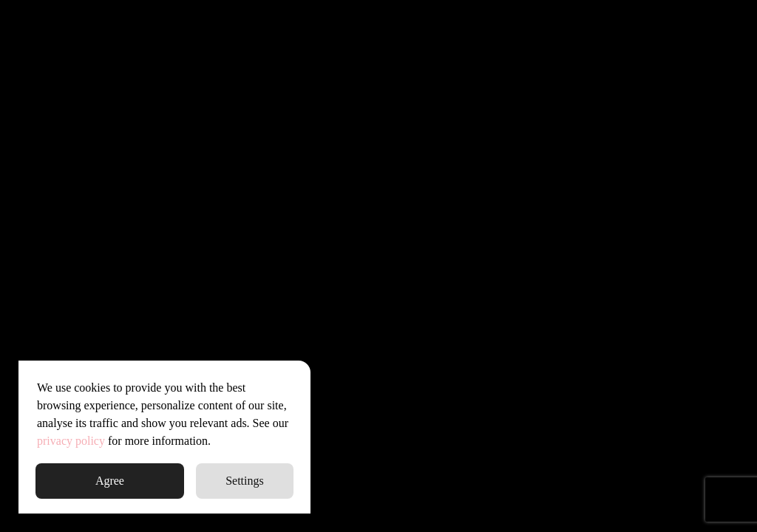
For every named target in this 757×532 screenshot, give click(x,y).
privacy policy (71, 441)
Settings (245, 481)
